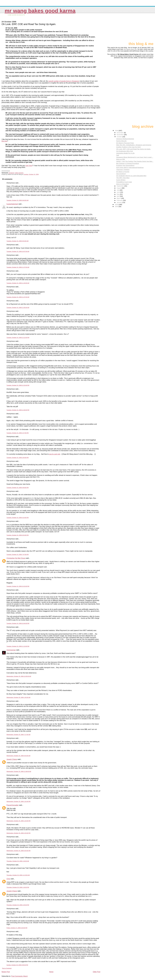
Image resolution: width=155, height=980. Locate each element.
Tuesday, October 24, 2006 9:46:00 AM (17, 200)
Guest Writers (121, 180)
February (120, 200)
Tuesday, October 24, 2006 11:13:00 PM (18, 646)
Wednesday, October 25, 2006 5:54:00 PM (18, 851)
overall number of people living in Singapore (64, 81)
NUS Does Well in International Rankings (130, 167)
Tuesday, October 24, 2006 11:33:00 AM (18, 283)
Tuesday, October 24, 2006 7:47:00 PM (18, 555)
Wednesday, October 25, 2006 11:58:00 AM (19, 771)
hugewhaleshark (12, 204)
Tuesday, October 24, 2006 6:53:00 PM (18, 535)
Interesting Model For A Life (125, 153)
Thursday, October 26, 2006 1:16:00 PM (18, 887)
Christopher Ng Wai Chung (16, 558)
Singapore (11, 173)
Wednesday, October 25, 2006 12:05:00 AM (19, 676)
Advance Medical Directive (125, 139)
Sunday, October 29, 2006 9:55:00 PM (17, 965)
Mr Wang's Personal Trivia (125, 143)
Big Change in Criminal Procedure (128, 163)
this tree (4, 141)
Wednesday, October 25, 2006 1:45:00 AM (18, 697)
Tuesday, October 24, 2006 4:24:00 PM (18, 518)
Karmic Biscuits (121, 141)
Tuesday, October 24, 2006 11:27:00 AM (18, 267)
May (118, 194)
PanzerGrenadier (13, 805)
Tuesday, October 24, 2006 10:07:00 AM (18, 251)
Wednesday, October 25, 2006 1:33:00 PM (18, 821)
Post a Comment (7, 968)
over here (29, 166)
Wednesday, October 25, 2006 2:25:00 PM (18, 833)
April (118, 196)
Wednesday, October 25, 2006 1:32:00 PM (18, 801)
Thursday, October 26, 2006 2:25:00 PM (18, 905)
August (119, 188)
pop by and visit (55, 454)
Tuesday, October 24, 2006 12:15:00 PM (18, 385)
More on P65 (121, 159)
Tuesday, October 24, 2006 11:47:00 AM (18, 297)
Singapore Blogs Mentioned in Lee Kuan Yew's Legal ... (135, 157)
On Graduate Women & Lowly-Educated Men (131, 176)
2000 (117, 206)
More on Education (123, 184)
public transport (19, 173)
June (118, 192)
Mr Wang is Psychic (123, 172)
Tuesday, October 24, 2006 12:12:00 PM (18, 338)
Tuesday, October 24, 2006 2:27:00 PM (18, 433)
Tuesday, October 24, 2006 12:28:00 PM (18, 410)
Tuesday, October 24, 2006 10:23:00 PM (18, 586)
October (120, 137)
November (120, 135)
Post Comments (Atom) (19, 976)
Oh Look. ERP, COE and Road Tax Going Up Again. (133, 149)
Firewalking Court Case (124, 182)
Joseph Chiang (12, 759)
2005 (117, 204)
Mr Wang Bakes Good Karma (40, 11)
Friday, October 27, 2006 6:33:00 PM (17, 928)
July (118, 190)
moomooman (11, 650)
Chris (8, 879)
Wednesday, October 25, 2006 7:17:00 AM (18, 735)
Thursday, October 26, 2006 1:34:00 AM (18, 861)
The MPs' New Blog (123, 178)
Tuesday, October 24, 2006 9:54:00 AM (17, 241)
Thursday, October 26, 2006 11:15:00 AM (18, 875)
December (120, 133)
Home (51, 972)
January (120, 202)
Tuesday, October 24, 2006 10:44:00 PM (18, 623)
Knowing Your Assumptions (125, 165)
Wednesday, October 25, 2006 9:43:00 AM (18, 756)
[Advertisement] (144, 28)
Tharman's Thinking (123, 170)
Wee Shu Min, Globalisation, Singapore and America (134, 145)
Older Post (97, 972)
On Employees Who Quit (125, 151)
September (121, 186)
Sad (118, 155)
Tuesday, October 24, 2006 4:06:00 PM (18, 488)
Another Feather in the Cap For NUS (128, 147)
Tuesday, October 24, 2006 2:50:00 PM (18, 458)
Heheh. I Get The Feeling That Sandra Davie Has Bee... (135, 161)
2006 (117, 131)
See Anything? (121, 174)
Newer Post (6, 972)
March (119, 198)
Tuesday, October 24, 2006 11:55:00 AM (18, 308)
